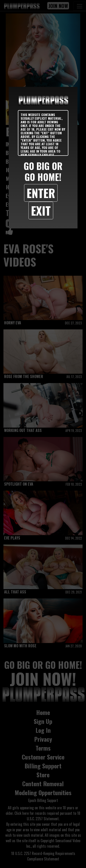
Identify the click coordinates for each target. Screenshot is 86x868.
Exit (41, 210)
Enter (41, 193)
